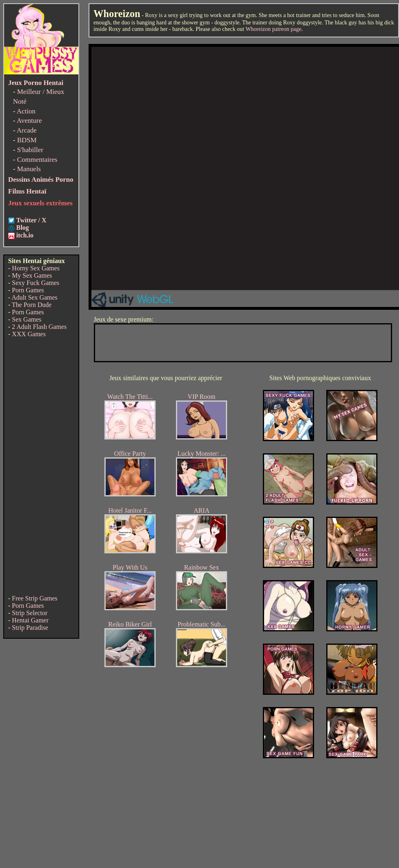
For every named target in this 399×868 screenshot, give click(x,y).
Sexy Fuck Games (35, 283)
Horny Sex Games (36, 268)
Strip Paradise (30, 628)
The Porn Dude (32, 305)
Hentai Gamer (30, 620)
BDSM (27, 140)
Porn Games (28, 290)
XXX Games (29, 334)
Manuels (29, 169)
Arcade (27, 130)
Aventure (29, 121)
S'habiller (30, 150)
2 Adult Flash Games (39, 327)
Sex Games (26, 319)
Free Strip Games (35, 598)
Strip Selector (30, 613)
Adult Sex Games (34, 297)
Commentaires (37, 160)
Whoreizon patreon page (273, 29)
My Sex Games (32, 275)
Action (26, 111)
